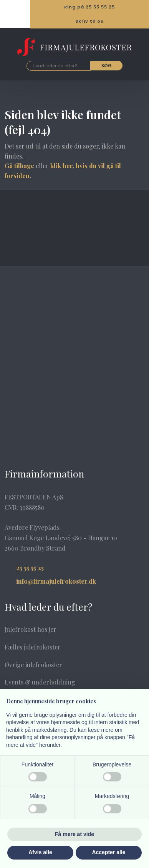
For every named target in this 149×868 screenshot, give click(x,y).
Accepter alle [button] (108, 852)
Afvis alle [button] (40, 852)
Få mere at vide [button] (74, 834)
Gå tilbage (19, 166)
